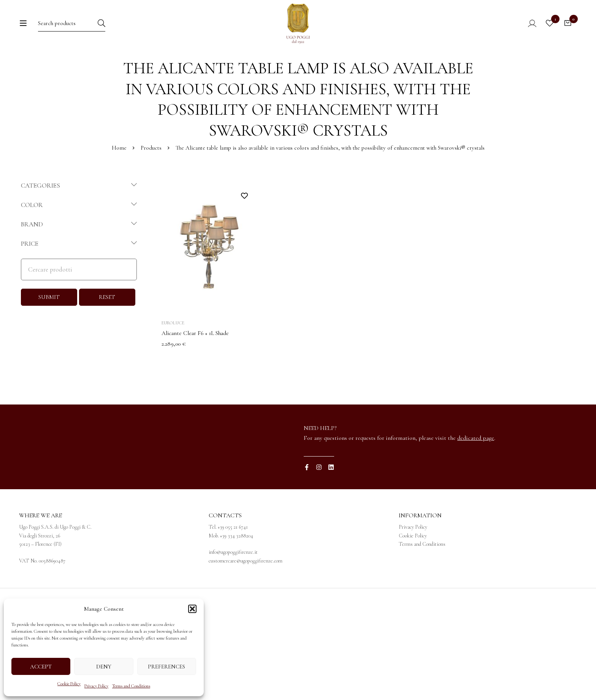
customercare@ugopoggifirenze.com (246, 591)
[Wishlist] (548, 29)
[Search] (118, 29)
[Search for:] (70, 29)
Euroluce (173, 354)
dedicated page (476, 468)
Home (119, 179)
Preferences (166, 667)
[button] (192, 609)
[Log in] (525, 29)
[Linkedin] (331, 498)
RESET (107, 328)
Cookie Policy (69, 684)
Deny (104, 667)
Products (151, 179)
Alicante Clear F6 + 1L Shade (197, 364)
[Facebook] (307, 498)
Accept (41, 667)
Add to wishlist (244, 226)
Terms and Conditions (131, 686)
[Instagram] (319, 498)
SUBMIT (49, 328)
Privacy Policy (96, 686)
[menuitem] (416, 65)
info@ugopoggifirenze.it (233, 583)
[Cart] (567, 29)
